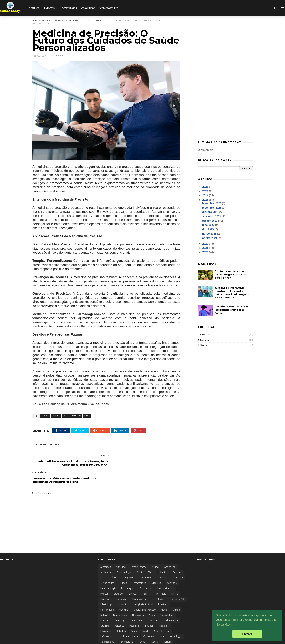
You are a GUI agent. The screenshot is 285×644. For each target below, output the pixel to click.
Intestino (163, 590)
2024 (204, 195)
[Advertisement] (224, 79)
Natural (104, 600)
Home (36, 20)
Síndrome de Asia (129, 622)
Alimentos (106, 552)
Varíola (167, 627)
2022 (204, 244)
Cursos (123, 568)
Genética (105, 584)
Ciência (113, 563)
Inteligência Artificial (143, 590)
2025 (204, 191)
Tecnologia (176, 622)
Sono (162, 622)
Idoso (161, 584)
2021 (204, 248)
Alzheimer (121, 552)
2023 (204, 200)
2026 (204, 187)
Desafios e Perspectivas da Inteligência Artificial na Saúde (231, 310)
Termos (142, 627)
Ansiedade (170, 552)
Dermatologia (139, 568)
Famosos (133, 579)
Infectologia (106, 590)
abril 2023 (207, 229)
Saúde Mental (107, 622)
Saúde (99, 20)
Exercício (118, 579)
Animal (155, 552)
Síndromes (149, 622)
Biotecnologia (124, 558)
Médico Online (109, 8)
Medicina (61, 20)
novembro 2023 (210, 208)
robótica (121, 616)
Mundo (176, 595)
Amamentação (139, 552)
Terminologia (126, 627)
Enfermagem (128, 574)
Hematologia (139, 584)
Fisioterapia (160, 579)
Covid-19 (178, 563)
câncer (151, 558)
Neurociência (120, 600)
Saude (134, 616)
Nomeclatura (167, 600)
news (152, 600)
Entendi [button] (247, 634)
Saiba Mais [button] (223, 625)
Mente (164, 595)
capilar (164, 558)
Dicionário (171, 568)
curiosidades (107, 568)
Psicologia (163, 611)
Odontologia (171, 606)
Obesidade (137, 606)
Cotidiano (163, 563)
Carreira (177, 558)
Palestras (119, 611)
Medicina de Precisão (81, 20)
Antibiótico (106, 558)
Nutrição (105, 606)
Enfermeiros (146, 574)
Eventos (49, 8)
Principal (148, 611)
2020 (204, 252)
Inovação (48, 20)
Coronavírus (146, 563)
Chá (102, 563)
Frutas (175, 579)
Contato (34, 8)
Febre (146, 579)
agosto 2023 (208, 221)
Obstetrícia (153, 606)
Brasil (139, 558)
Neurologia (138, 600)
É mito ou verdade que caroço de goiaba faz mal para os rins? (230, 274)
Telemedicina (107, 627)
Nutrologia (120, 606)
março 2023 (208, 234)
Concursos (88, 8)
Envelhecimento (165, 574)
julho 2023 (207, 225)
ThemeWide (36, 639)
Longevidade (107, 595)
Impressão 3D (177, 584)
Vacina (155, 627)
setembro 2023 (210, 216)
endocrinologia (108, 574)
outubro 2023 (209, 212)
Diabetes (156, 568)
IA (152, 584)
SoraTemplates (20, 639)
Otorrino (105, 611)
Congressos (69, 8)
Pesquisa (134, 611)
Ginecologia (121, 584)
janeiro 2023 (208, 238)
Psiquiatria (106, 616)
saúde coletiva (162, 616)
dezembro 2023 (210, 203)
